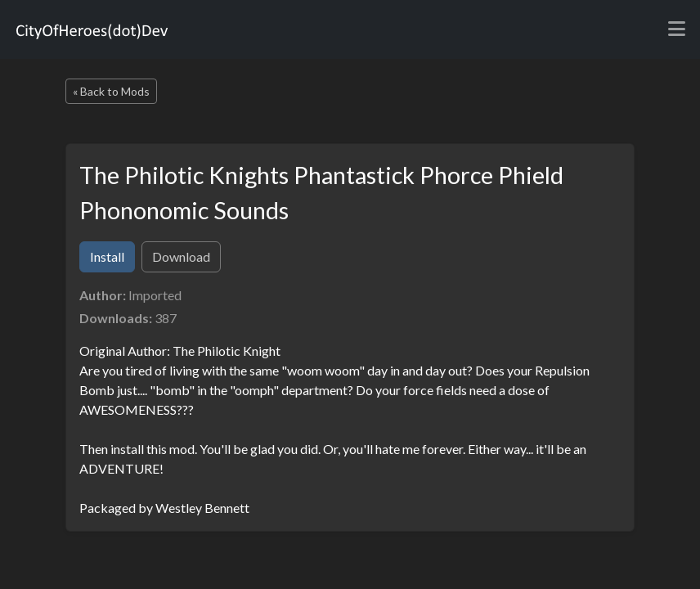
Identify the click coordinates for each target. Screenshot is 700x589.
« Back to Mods (111, 91)
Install (107, 256)
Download (181, 256)
